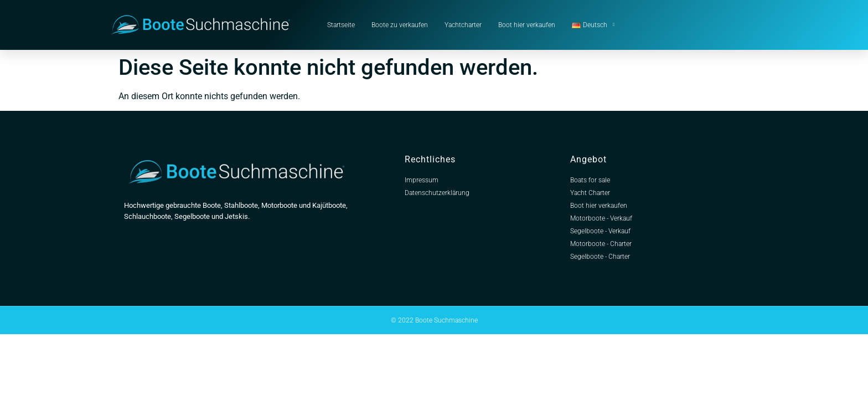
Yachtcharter (463, 25)
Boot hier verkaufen (527, 25)
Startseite (341, 25)
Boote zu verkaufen (400, 25)
